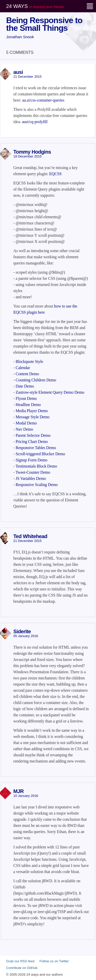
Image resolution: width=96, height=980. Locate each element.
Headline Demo (28, 405)
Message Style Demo (33, 417)
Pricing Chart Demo (32, 442)
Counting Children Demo (36, 380)
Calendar (23, 368)
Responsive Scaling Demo (37, 485)
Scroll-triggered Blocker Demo (40, 454)
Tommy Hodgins (32, 152)
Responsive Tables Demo (36, 448)
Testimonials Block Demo (36, 466)
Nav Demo (24, 429)
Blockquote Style (29, 362)
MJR (18, 791)
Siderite (22, 631)
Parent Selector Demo (33, 435)
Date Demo (25, 386)
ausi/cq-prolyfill (35, 122)
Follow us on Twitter (54, 961)
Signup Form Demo (31, 460)
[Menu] (90, 6)
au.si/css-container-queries (43, 100)
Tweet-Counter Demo (33, 472)
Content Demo (27, 374)
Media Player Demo (32, 411)
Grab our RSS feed (20, 961)
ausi (18, 72)
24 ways (35, 6)
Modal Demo (26, 423)
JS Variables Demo (31, 478)
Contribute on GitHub (22, 968)
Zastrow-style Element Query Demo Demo (50, 392)
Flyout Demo (26, 398)
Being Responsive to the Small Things (44, 24)
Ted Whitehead (30, 536)
